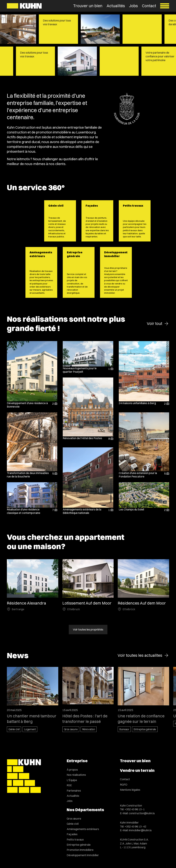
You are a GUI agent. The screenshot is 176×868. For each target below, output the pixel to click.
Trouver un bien (88, 6)
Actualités (116, 6)
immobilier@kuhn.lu (140, 830)
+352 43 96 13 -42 (135, 826)
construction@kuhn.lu (142, 813)
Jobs (133, 6)
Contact (149, 6)
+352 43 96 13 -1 (135, 809)
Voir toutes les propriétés (88, 630)
